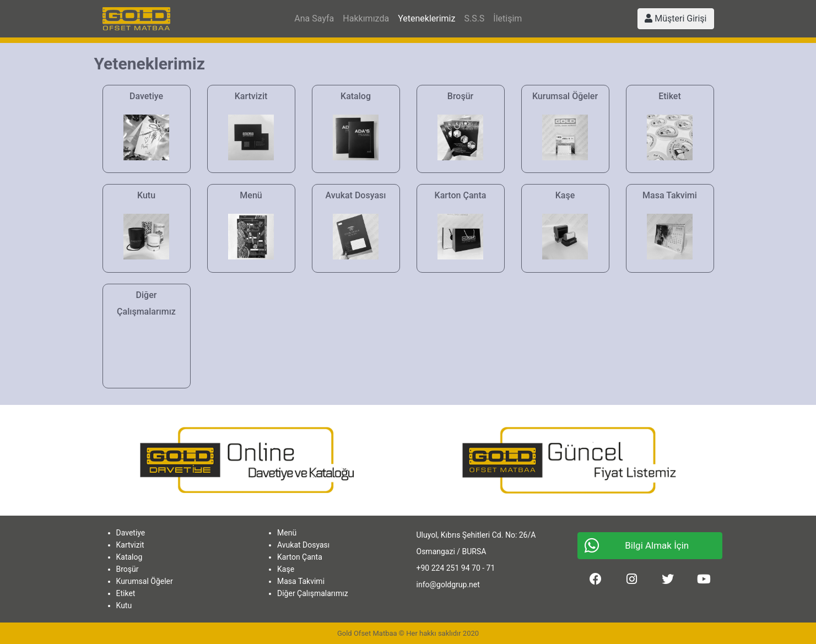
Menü (287, 533)
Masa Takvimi (301, 581)
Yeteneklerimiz (426, 18)
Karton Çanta (300, 557)
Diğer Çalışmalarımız (313, 593)
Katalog (129, 557)
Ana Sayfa (314, 18)
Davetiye (131, 533)
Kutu (124, 605)
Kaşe (286, 569)
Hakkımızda (366, 18)
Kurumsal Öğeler (145, 581)
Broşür (128, 569)
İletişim (507, 18)
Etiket (126, 593)
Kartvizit (130, 545)
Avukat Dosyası (303, 545)
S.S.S (474, 18)
